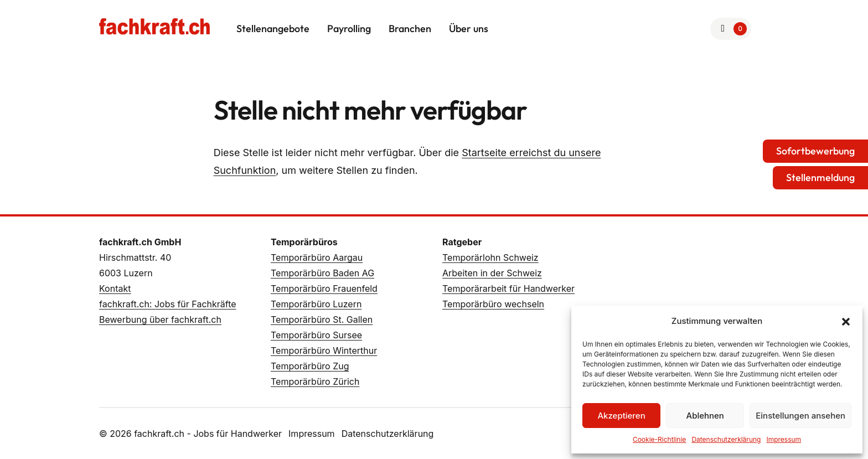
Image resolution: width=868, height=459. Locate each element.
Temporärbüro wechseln (493, 304)
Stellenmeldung (820, 177)
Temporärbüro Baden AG (322, 273)
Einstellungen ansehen (800, 416)
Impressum (784, 439)
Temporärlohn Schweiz (490, 257)
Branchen (410, 29)
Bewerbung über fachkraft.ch (160, 319)
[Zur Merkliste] (731, 29)
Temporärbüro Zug (310, 366)
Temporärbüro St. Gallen (322, 319)
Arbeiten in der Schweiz (492, 273)
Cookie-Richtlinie (659, 439)
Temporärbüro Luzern (316, 304)
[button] (846, 321)
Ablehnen (705, 416)
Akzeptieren (621, 416)
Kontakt (115, 288)
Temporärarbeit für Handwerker (508, 288)
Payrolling (349, 29)
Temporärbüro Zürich (315, 381)
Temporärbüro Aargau (317, 257)
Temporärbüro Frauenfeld (324, 288)
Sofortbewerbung (815, 151)
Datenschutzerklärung (726, 439)
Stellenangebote (273, 29)
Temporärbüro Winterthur (324, 350)
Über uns (469, 29)
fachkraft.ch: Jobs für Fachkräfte (168, 304)
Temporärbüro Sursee (316, 335)
